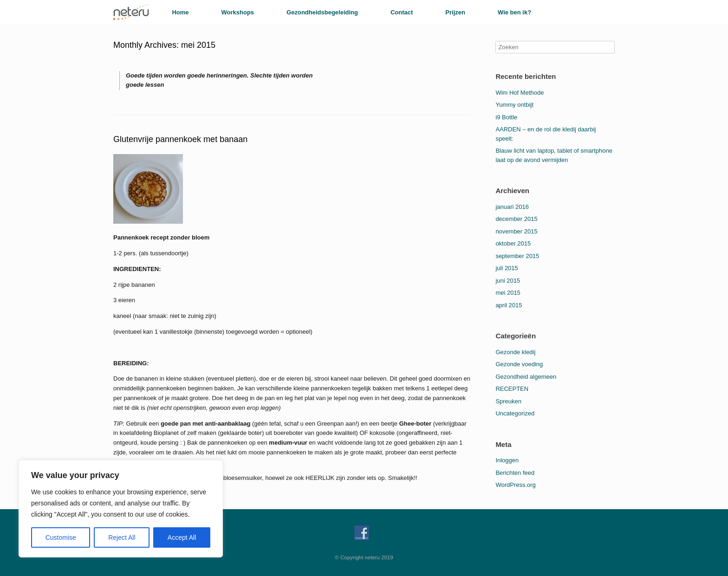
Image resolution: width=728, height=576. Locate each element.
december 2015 (516, 219)
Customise (61, 537)
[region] (121, 509)
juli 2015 (507, 268)
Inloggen (507, 460)
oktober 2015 (513, 243)
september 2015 (517, 256)
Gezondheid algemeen (526, 377)
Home (180, 12)
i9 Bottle (506, 117)
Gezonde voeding (519, 364)
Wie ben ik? (514, 12)
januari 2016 (512, 207)
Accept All (182, 537)
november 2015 (516, 231)
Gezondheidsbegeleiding (322, 12)
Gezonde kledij (515, 352)
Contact (402, 12)
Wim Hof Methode (520, 93)
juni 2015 (508, 281)
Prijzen (455, 12)
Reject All (122, 537)
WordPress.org (515, 485)
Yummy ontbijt (514, 105)
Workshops (238, 12)
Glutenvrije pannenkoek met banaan (180, 139)
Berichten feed (515, 473)
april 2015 (509, 305)
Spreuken (508, 401)
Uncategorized (515, 413)
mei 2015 (508, 293)
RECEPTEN (512, 389)
